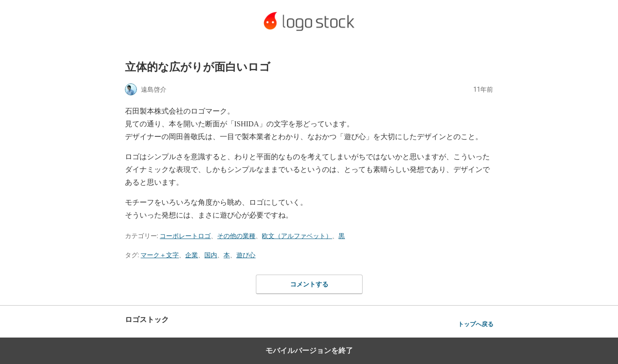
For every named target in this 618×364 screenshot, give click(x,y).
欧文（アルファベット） (297, 236)
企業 (192, 255)
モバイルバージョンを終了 (309, 351)
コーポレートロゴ (185, 236)
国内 (211, 255)
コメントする (309, 284)
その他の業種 (236, 236)
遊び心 (246, 255)
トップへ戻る (476, 324)
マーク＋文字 (160, 255)
